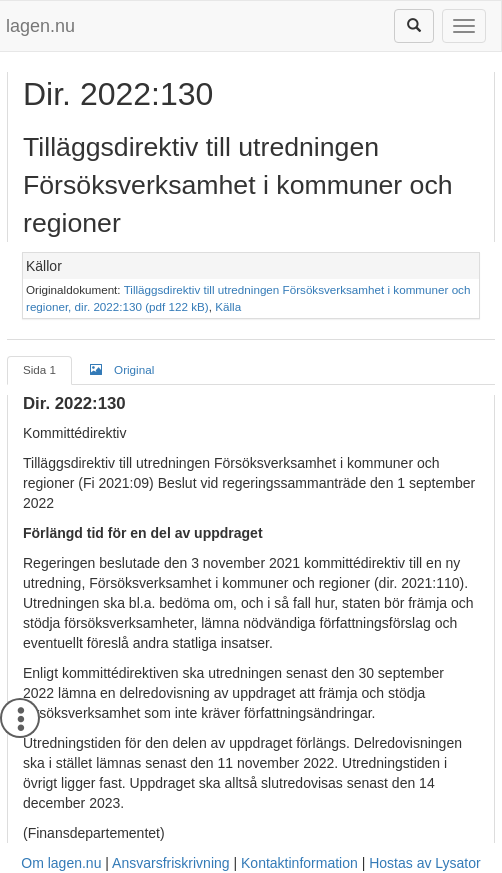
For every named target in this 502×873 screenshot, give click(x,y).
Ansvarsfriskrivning (170, 863)
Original (122, 369)
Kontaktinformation (299, 863)
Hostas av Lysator (425, 863)
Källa (228, 306)
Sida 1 (39, 369)
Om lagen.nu (61, 863)
